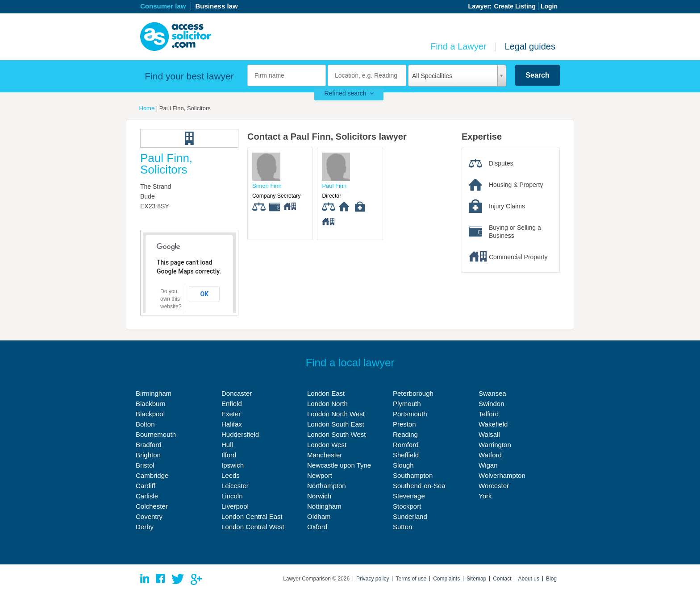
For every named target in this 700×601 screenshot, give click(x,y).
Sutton (402, 527)
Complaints (446, 579)
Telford (489, 414)
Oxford (317, 527)
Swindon (492, 404)
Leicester (235, 486)
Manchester (325, 455)
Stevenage (409, 496)
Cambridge (152, 475)
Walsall (489, 434)
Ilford (229, 455)
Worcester (494, 486)
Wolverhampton (502, 475)
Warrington (495, 445)
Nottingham (324, 506)
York (485, 496)
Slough (403, 465)
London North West (336, 414)
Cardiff (146, 486)
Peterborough (413, 393)
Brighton (148, 455)
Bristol (145, 465)
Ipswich (233, 465)
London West (327, 445)
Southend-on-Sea (419, 486)
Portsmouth (410, 414)
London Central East (252, 516)
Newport (320, 475)
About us (529, 579)
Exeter (231, 414)
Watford (490, 455)
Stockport (407, 506)
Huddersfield (240, 434)
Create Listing (515, 6)
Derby (145, 527)
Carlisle (147, 496)
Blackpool (150, 414)
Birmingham (154, 393)
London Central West (253, 527)
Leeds (231, 475)
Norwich (319, 496)
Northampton (327, 486)
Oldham (319, 516)
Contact (502, 579)
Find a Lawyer (458, 46)
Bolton (145, 424)
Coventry (149, 516)
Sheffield (406, 455)
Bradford (149, 445)
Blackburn (151, 404)
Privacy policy (373, 579)
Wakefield (493, 424)
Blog (551, 579)
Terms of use (411, 579)
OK (204, 294)
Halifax (232, 424)
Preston (404, 424)
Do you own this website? (171, 299)
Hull (227, 445)
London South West (336, 434)
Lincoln (232, 496)
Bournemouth (156, 434)
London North (327, 404)
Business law (217, 6)
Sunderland (410, 516)
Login (549, 6)
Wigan (488, 465)
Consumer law (163, 6)
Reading (405, 434)
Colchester (152, 506)
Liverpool (235, 506)
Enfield (232, 404)
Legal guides (530, 46)
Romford (406, 445)
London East (326, 393)
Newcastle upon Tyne (339, 465)
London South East (336, 424)
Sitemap (476, 579)
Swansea (492, 393)
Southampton (413, 475)
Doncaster (237, 393)
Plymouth (407, 404)
